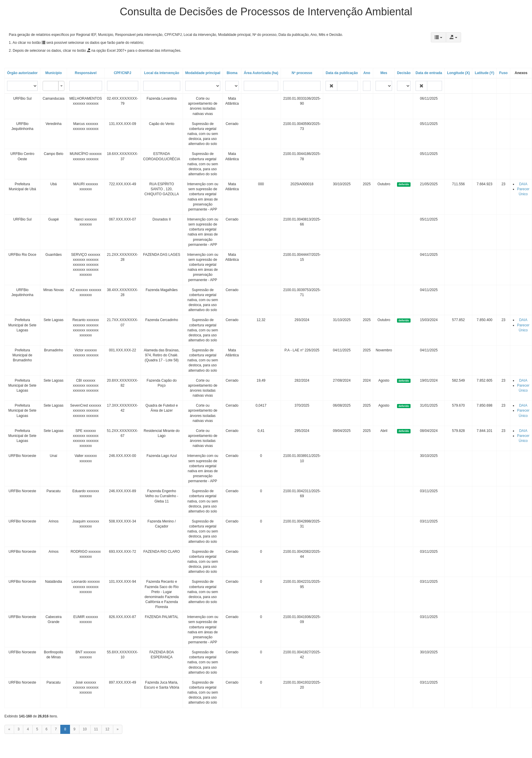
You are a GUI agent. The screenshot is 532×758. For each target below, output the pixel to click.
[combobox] (54, 86)
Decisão (404, 73)
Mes (384, 73)
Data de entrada (429, 73)
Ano (367, 73)
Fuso (503, 73)
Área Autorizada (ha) (261, 73)
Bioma (232, 73)
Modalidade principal (203, 73)
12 (107, 729)
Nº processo (302, 73)
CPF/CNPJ (122, 73)
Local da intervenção (162, 73)
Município (54, 73)
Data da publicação (342, 73)
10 (85, 729)
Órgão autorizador (22, 73)
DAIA (523, 184)
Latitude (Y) (484, 73)
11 (96, 729)
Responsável (86, 73)
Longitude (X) (458, 73)
